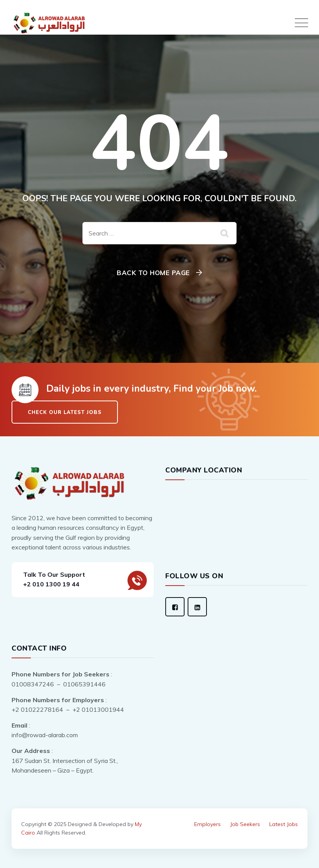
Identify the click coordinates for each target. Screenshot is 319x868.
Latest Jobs (284, 824)
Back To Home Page (153, 273)
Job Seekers (245, 824)
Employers (207, 824)
